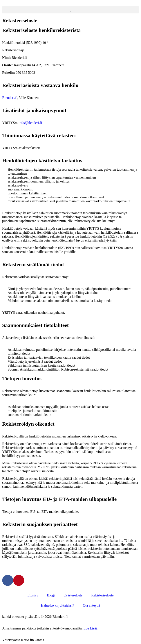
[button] (70, 10)
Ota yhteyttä (91, 605)
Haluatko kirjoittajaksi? (57, 605)
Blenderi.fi (10, 98)
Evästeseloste (73, 595)
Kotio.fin (27, 640)
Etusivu (33, 595)
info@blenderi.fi (30, 123)
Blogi (51, 595)
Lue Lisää (90, 628)
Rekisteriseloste (102, 595)
